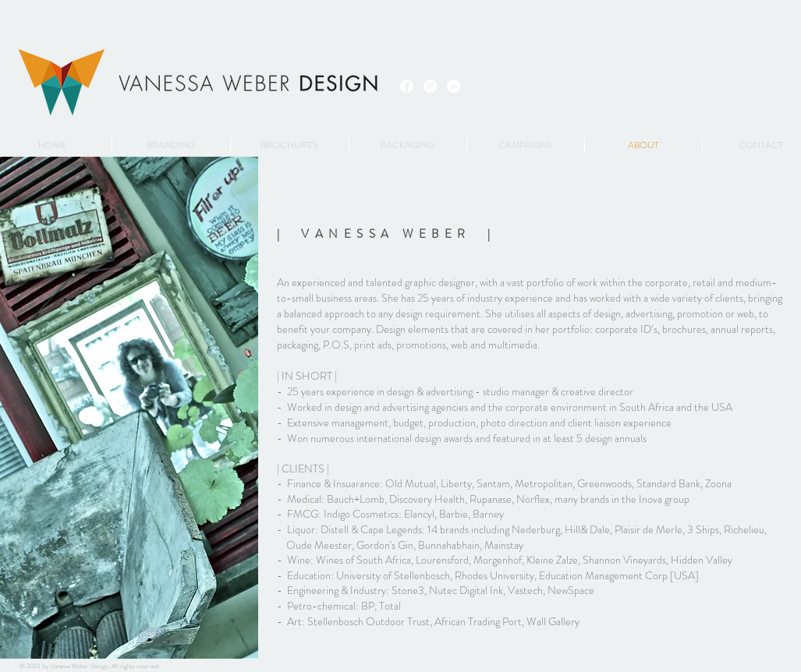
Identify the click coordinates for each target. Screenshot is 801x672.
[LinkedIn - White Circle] (454, 86)
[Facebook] (407, 86)
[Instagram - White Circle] (430, 86)
